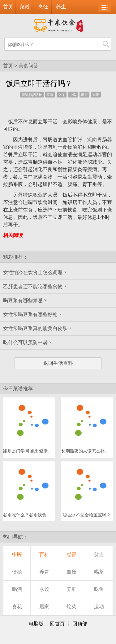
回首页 (57, 624)
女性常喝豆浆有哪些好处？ (33, 314)
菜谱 (25, 7)
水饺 (44, 589)
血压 (71, 572)
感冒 (71, 554)
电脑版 (36, 624)
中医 (73, 95)
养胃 (84, 95)
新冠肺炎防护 (32, 95)
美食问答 (28, 66)
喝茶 (99, 572)
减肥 (96, 95)
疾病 (50, 95)
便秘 (17, 572)
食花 (17, 607)
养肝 (71, 589)
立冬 (62, 95)
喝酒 (17, 589)
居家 (44, 607)
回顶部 (80, 624)
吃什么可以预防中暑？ (28, 342)
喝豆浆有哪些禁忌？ (25, 300)
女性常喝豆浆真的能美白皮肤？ (38, 328)
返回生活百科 (58, 363)
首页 (8, 7)
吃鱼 (99, 589)
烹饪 (43, 7)
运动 (99, 607)
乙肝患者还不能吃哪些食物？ (35, 286)
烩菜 (71, 607)
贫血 (99, 554)
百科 (44, 554)
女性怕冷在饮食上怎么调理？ (35, 272)
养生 (61, 7)
